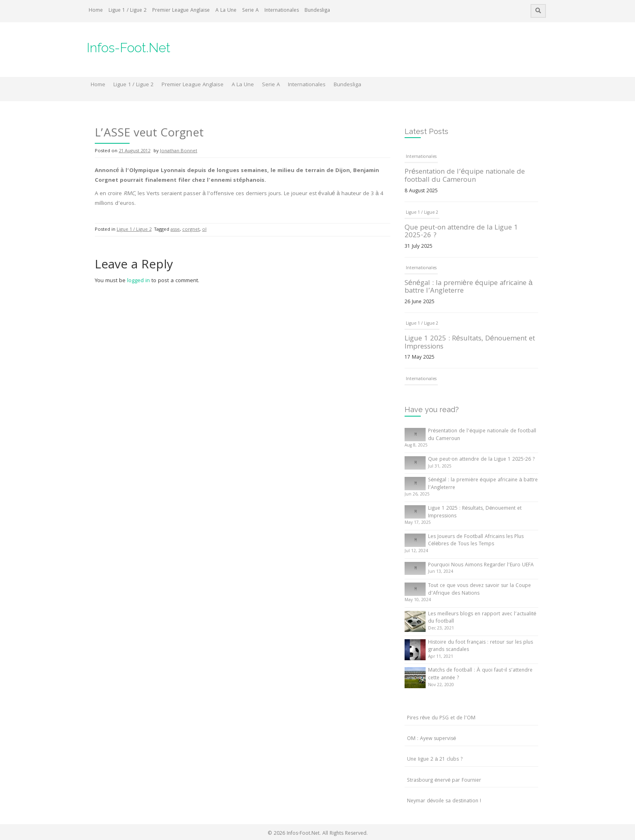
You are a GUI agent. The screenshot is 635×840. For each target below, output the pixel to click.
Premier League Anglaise (181, 11)
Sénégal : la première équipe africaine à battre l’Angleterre (469, 288)
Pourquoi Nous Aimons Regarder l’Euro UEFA (481, 565)
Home (96, 11)
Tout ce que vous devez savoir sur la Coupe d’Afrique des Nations (479, 590)
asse (175, 230)
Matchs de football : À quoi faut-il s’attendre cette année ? (480, 674)
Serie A (250, 11)
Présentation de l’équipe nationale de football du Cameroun (465, 176)
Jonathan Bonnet (179, 151)
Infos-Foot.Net (129, 48)
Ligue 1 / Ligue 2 (128, 11)
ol (204, 230)
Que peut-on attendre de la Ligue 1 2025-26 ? (461, 232)
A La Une (226, 11)
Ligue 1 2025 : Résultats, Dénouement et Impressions (470, 343)
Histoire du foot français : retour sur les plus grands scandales (481, 646)
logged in (139, 281)
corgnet (191, 230)
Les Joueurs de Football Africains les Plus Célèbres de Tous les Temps (476, 541)
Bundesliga (317, 11)
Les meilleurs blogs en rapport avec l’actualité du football (482, 618)
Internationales (282, 11)
